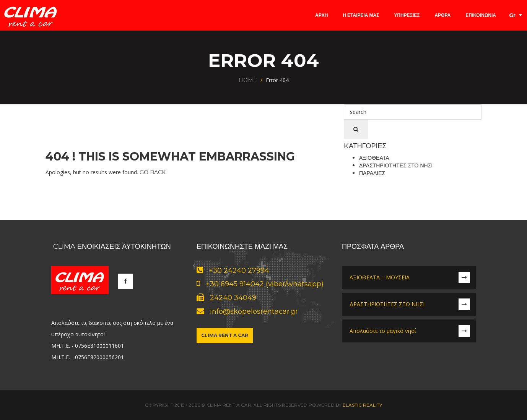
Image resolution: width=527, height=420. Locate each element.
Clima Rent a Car (225, 335)
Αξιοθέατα (374, 158)
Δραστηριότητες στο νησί (396, 165)
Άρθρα (442, 15)
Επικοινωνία (481, 15)
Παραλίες (372, 173)
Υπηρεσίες (407, 15)
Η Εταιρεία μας (361, 15)
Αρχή (321, 15)
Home (248, 80)
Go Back (153, 172)
